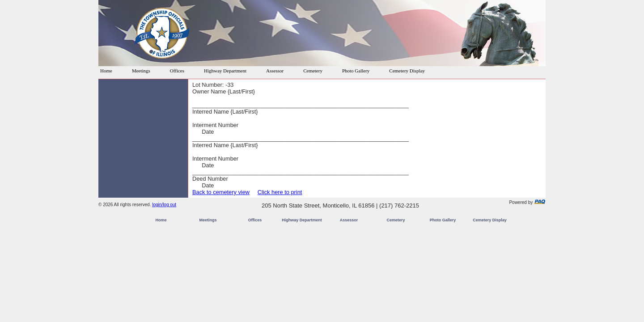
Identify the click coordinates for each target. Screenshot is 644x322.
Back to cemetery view (221, 192)
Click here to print (280, 192)
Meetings (141, 71)
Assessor (275, 71)
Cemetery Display (407, 71)
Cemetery (313, 71)
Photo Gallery (356, 71)
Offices (177, 71)
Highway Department (225, 71)
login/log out (164, 205)
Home (106, 71)
